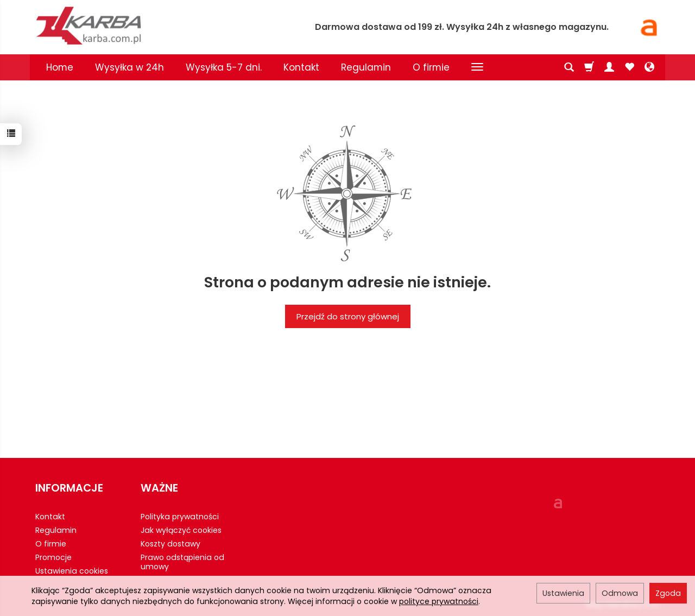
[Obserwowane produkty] (629, 67)
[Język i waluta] (649, 67)
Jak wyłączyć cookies (181, 530)
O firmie (431, 67)
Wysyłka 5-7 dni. (224, 67)
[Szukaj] (569, 67)
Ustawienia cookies (72, 571)
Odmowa (620, 593)
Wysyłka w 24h (129, 67)
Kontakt (301, 67)
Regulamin (366, 67)
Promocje (53, 557)
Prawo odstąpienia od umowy (182, 562)
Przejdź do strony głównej (348, 316)
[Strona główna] (160, 26)
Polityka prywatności (180, 517)
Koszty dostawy (170, 544)
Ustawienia (563, 593)
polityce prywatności (439, 601)
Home (60, 67)
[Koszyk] (589, 67)
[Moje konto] (609, 67)
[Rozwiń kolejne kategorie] (477, 67)
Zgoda (668, 593)
